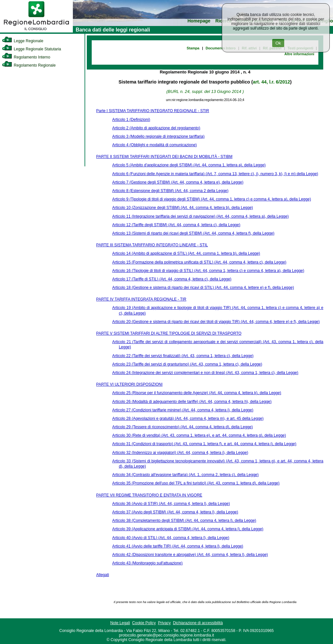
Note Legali (120, 623)
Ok (278, 43)
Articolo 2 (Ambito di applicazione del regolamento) (156, 128)
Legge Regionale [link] (23, 41)
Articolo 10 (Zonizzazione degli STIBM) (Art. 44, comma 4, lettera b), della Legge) (183, 208)
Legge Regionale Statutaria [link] (32, 49)
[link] (36, 31)
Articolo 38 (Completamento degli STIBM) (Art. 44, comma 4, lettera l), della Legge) (184, 521)
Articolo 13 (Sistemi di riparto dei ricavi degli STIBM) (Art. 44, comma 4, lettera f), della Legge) (193, 233)
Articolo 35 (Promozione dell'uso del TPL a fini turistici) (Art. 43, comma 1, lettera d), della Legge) (196, 483)
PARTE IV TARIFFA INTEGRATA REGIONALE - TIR (141, 299)
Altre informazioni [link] (299, 54)
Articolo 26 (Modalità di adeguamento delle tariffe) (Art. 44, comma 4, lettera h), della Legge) (192, 402)
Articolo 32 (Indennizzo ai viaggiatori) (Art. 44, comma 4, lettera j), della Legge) (180, 453)
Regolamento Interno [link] (26, 57)
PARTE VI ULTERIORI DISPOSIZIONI (129, 384)
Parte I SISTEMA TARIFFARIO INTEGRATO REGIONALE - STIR (153, 111)
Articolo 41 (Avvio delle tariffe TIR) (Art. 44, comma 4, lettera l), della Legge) (178, 546)
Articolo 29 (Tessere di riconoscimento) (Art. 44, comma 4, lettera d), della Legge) (182, 427)
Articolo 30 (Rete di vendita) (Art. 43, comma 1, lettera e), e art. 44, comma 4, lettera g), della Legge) (199, 435)
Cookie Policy (144, 623)
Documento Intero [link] (220, 48)
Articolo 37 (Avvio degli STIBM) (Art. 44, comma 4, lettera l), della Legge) (175, 512)
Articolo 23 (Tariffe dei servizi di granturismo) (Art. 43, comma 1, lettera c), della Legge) (187, 364)
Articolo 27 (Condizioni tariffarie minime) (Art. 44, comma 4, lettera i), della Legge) (183, 410)
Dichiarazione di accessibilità (198, 623)
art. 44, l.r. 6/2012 (272, 82)
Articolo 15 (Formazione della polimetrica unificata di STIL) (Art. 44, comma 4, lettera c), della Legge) (199, 262)
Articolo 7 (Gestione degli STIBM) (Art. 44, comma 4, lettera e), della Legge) (178, 182)
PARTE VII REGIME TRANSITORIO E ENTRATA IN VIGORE (149, 495)
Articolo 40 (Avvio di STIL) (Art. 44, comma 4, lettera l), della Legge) (171, 538)
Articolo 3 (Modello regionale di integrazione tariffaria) (158, 136)
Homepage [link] (199, 21)
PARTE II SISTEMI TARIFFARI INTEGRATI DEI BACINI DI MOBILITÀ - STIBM (164, 157)
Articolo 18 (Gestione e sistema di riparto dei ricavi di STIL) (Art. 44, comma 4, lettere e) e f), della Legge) (203, 288)
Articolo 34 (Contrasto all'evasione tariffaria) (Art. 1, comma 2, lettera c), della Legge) (185, 475)
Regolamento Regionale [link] (29, 65)
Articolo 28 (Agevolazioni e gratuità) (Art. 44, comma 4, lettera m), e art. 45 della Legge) (188, 419)
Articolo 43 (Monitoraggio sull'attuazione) (147, 563)
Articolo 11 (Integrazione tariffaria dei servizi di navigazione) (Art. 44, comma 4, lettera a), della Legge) (200, 216)
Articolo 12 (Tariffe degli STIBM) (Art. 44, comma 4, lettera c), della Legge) (176, 225)
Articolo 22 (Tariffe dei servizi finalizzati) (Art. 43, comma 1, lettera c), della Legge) (183, 356)
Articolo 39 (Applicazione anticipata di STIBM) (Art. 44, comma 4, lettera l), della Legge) (188, 529)
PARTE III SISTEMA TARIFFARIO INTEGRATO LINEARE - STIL (152, 245)
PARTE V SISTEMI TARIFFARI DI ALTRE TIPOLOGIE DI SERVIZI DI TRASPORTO (169, 333)
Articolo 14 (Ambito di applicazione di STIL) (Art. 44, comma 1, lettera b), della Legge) (186, 253)
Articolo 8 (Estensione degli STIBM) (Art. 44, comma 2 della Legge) (170, 191)
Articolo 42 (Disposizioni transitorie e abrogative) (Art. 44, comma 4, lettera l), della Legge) (190, 555)
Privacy (164, 623)
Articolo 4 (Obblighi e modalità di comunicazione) (154, 145)
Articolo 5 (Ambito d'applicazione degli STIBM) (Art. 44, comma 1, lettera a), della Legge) (189, 165)
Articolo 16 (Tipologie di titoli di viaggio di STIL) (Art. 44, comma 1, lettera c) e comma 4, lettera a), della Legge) (208, 271)
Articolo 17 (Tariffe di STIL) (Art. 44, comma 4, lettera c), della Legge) (172, 279)
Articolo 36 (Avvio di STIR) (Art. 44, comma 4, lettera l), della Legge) (171, 504)
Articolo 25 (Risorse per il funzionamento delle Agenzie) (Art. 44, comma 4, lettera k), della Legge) (197, 393)
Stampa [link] (193, 48)
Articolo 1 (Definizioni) (131, 120)
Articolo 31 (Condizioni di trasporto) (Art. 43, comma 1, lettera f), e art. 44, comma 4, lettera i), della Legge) (204, 444)
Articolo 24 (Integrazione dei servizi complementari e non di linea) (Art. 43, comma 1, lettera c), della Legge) (205, 373)
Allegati (103, 575)
